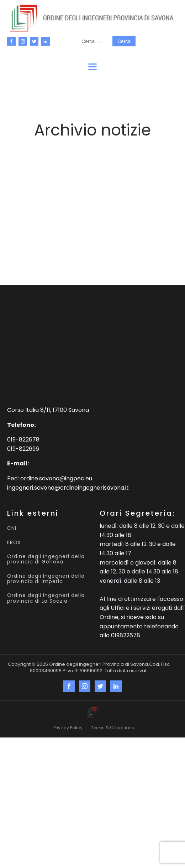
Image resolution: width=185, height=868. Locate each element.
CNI (12, 528)
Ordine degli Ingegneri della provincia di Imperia (46, 579)
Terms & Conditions (113, 728)
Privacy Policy (68, 728)
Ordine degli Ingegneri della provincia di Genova (46, 559)
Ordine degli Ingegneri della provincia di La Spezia (46, 598)
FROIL (14, 543)
